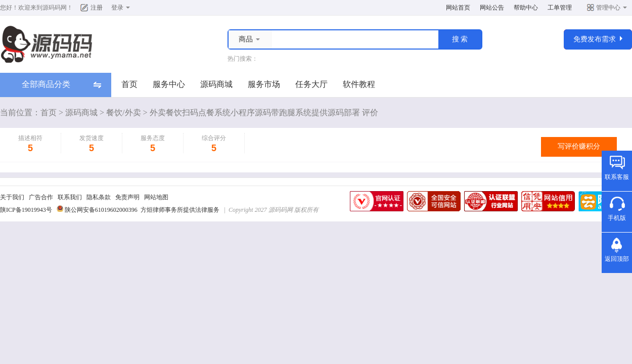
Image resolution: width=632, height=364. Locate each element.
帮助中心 (526, 8)
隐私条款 (99, 197)
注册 (97, 8)
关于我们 (12, 197)
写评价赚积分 (579, 146)
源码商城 (216, 84)
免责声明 (127, 197)
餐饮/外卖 (123, 112)
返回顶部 (617, 259)
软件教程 (359, 84)
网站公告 (492, 8)
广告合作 (41, 197)
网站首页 (458, 8)
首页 (129, 84)
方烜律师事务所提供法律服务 (180, 210)
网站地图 (156, 197)
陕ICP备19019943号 (26, 210)
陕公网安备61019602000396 (101, 210)
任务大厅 (311, 84)
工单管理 (560, 8)
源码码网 (55, 8)
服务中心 (169, 84)
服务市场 (264, 84)
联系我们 (70, 197)
